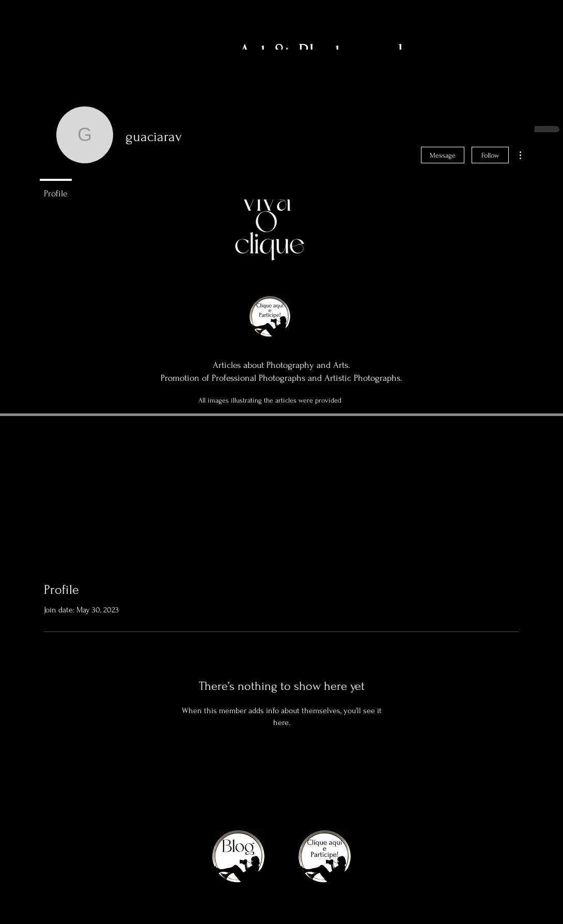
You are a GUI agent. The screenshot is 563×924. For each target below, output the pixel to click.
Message (443, 155)
